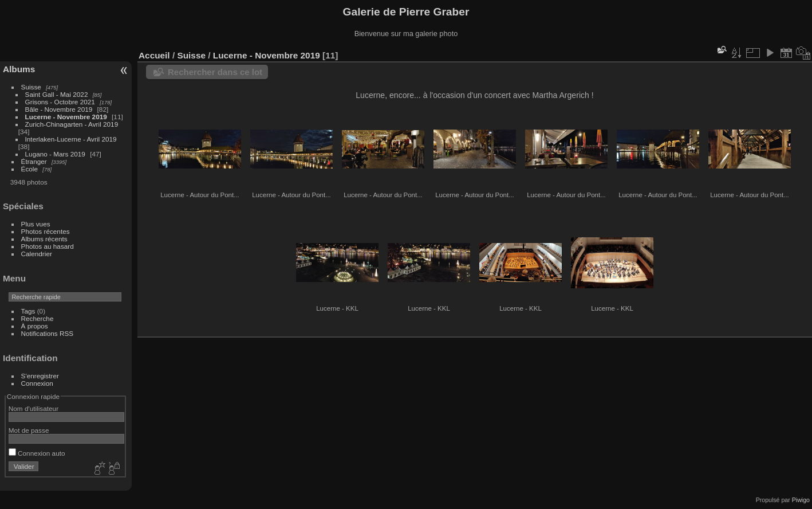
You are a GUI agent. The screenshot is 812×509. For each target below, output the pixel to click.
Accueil (154, 55)
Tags (28, 311)
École (29, 169)
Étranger (34, 161)
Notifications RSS (48, 333)
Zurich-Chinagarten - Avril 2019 (72, 124)
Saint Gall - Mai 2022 (57, 94)
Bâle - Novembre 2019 (59, 109)
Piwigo (801, 500)
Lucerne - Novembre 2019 (66, 117)
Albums (19, 69)
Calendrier (37, 254)
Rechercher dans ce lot (215, 72)
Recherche (38, 318)
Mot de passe (29, 430)
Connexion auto (37, 453)
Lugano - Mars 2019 (55, 154)
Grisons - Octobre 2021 (60, 102)
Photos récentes (46, 231)
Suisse (31, 87)
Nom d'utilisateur (33, 408)
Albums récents (44, 239)
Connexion (37, 383)
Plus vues (36, 224)
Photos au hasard (48, 246)
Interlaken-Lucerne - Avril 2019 (71, 139)
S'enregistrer (40, 376)
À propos (35, 326)
